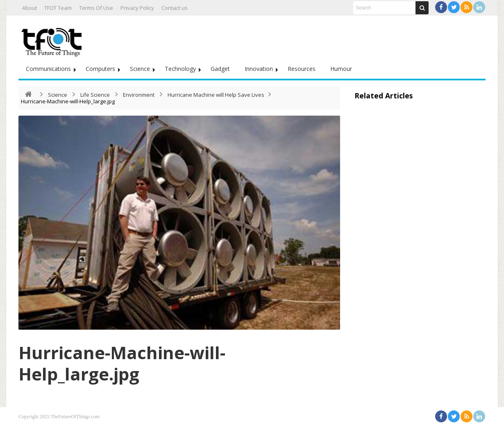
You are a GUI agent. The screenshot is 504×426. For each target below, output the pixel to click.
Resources (302, 69)
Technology (180, 69)
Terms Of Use (96, 8)
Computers (100, 69)
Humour (341, 69)
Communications (48, 69)
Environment (139, 95)
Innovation (259, 69)
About (30, 8)
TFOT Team (58, 8)
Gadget (220, 69)
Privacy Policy (137, 8)
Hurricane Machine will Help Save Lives (216, 95)
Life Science (95, 95)
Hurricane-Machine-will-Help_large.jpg (122, 363)
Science (140, 69)
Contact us (175, 8)
